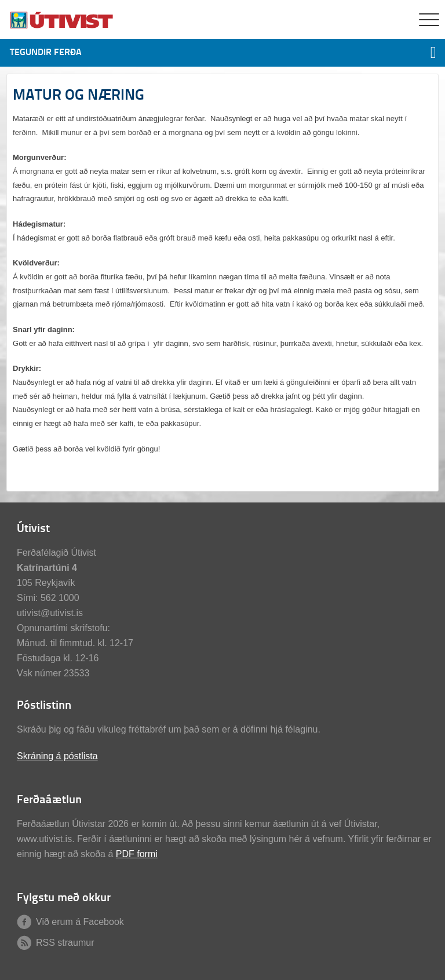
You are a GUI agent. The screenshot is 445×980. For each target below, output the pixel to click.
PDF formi (137, 854)
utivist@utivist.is (50, 613)
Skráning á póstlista (57, 756)
